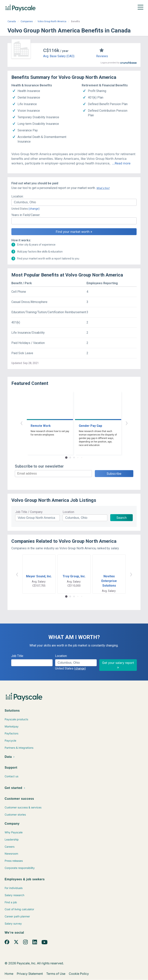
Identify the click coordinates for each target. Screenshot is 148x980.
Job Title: (17, 656)
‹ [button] (21, 423)
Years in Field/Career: (26, 215)
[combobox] (74, 202)
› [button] (127, 423)
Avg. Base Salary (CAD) (59, 56)
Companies (27, 21)
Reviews (102, 56)
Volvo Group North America (52, 21)
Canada (12, 21)
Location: (17, 196)
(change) (34, 209)
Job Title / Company (29, 512)
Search (122, 518)
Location (68, 512)
